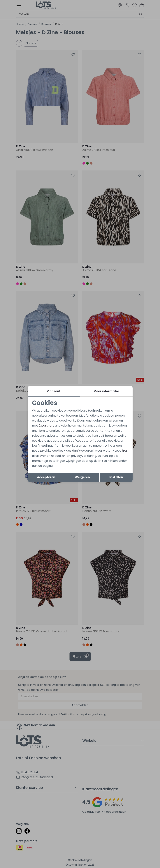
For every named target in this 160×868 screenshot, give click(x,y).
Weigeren (82, 477)
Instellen (116, 477)
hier (125, 451)
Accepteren (46, 477)
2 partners (46, 426)
